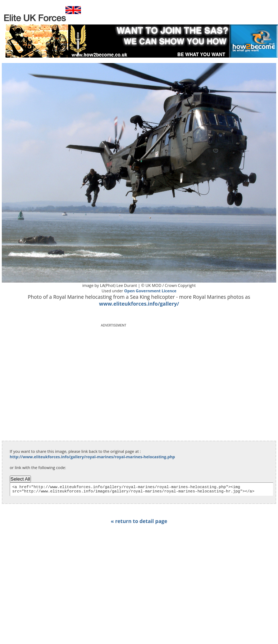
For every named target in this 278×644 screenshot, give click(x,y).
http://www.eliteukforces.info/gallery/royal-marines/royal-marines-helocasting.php (92, 457)
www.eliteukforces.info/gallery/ (139, 304)
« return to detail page (139, 523)
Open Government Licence (150, 291)
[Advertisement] (66, 378)
